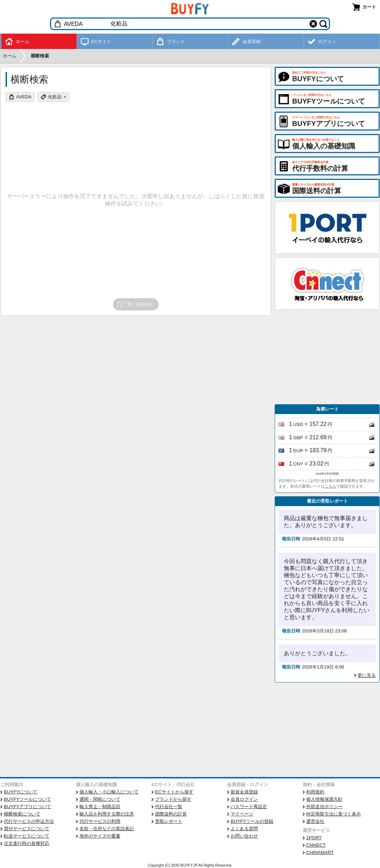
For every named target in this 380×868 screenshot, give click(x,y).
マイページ (242, 814)
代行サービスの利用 (100, 821)
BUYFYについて (21, 792)
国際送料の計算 (171, 814)
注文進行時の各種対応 (27, 843)
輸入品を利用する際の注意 (107, 814)
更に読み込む (135, 304)
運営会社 (315, 821)
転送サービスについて (27, 836)
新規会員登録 (244, 792)
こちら (330, 486)
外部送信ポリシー (324, 807)
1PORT (314, 838)
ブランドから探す (173, 799)
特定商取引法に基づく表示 (333, 814)
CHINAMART (320, 852)
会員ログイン (244, 799)
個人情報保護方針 (324, 799)
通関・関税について (100, 799)
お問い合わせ (244, 836)
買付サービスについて (27, 829)
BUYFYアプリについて (27, 807)
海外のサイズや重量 (100, 836)
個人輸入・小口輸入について (109, 792)
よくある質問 (244, 829)
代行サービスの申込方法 (29, 821)
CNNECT (316, 845)
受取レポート (169, 821)
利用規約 (315, 792)
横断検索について (22, 814)
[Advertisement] (327, 357)
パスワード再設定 (249, 807)
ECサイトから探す (174, 792)
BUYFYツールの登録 (252, 821)
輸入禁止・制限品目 (100, 807)
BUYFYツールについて (27, 799)
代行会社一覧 (169, 807)
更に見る (367, 675)
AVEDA (24, 97)
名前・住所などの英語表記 (107, 829)
